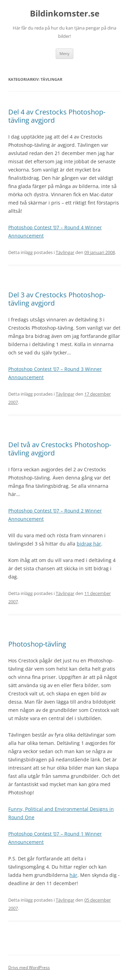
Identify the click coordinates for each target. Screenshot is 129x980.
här (73, 875)
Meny (64, 53)
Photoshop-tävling (37, 644)
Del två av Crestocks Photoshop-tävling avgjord (60, 449)
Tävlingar (65, 252)
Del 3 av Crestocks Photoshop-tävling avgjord (57, 299)
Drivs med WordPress (29, 967)
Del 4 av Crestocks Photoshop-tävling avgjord (57, 116)
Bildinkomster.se (65, 14)
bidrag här (89, 544)
